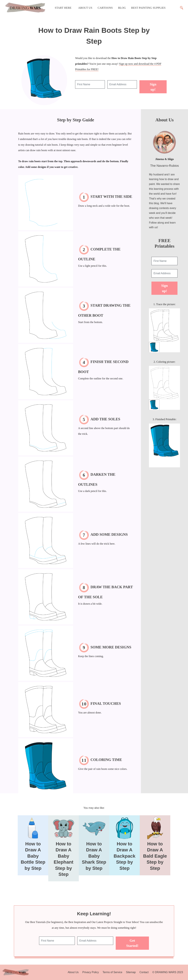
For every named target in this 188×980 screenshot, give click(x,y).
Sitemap (131, 972)
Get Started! (132, 943)
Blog (122, 8)
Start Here (63, 8)
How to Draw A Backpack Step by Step (125, 856)
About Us (85, 8)
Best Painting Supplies (148, 8)
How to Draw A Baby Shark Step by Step (94, 856)
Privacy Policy (91, 972)
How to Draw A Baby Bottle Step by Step (33, 856)
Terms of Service (112, 972)
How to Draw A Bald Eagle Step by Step (155, 856)
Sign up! (153, 87)
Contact (144, 972)
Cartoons (105, 8)
